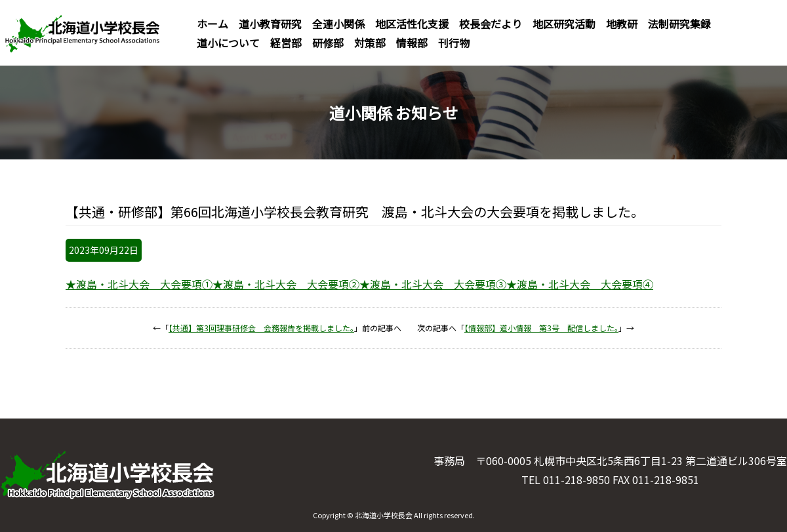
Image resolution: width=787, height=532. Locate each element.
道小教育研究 (270, 24)
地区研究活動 (564, 24)
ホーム (212, 24)
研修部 (328, 43)
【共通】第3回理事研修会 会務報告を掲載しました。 (261, 328)
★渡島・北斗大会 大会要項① (139, 284)
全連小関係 (338, 24)
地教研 (622, 24)
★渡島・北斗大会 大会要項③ (433, 284)
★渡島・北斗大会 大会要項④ (580, 284)
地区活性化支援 (412, 24)
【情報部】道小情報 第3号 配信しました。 (541, 328)
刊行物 (454, 43)
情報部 (412, 43)
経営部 (286, 43)
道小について (228, 43)
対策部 (370, 43)
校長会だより (491, 24)
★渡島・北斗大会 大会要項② (286, 284)
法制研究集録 (679, 24)
